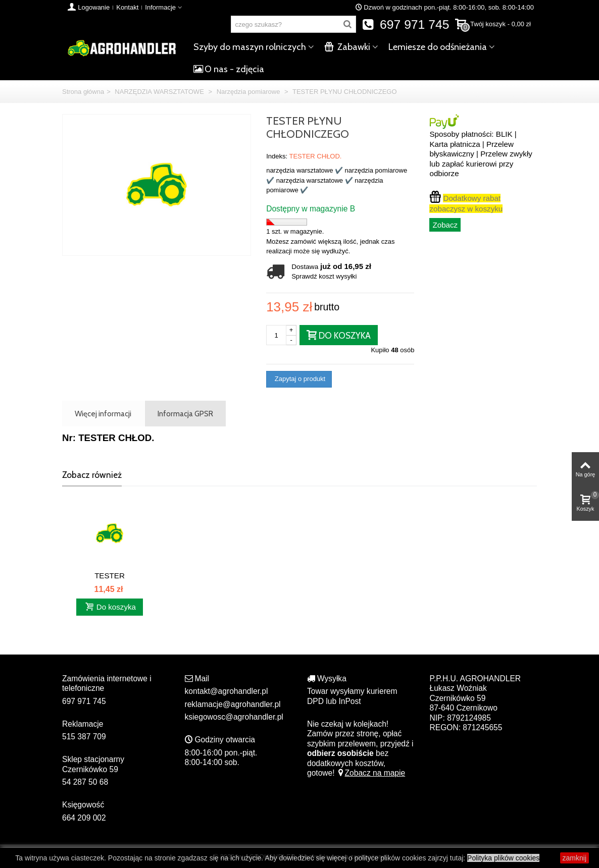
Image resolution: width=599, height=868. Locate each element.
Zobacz (445, 225)
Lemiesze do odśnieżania (438, 47)
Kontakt (127, 7)
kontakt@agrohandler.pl (227, 691)
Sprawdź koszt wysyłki (324, 276)
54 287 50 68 (85, 782)
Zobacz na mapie (371, 773)
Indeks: (277, 156)
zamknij (575, 858)
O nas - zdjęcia (229, 69)
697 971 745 (406, 24)
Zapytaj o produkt (299, 379)
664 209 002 (84, 818)
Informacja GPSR (185, 414)
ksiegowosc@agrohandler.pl (234, 717)
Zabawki (347, 47)
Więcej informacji (103, 414)
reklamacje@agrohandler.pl (233, 704)
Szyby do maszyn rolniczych (250, 47)
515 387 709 (84, 737)
